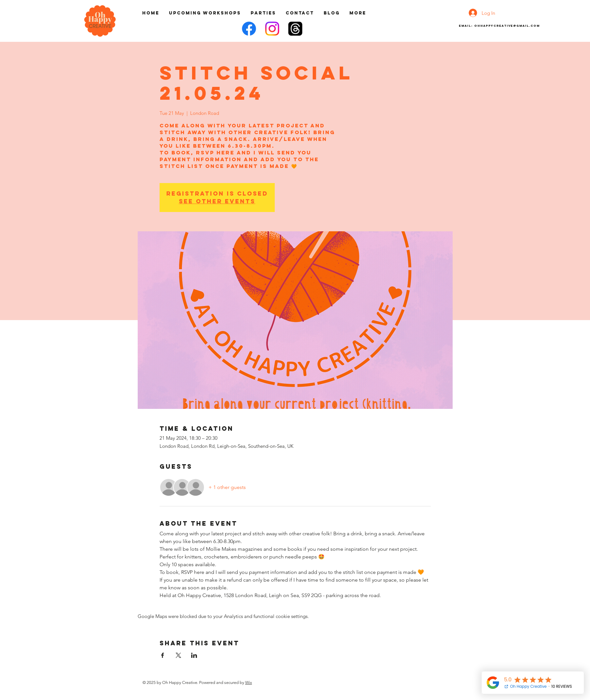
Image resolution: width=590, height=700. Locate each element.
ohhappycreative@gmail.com (507, 26)
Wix (249, 682)
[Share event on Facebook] (163, 655)
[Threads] (295, 29)
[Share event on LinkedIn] (194, 655)
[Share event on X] (178, 655)
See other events (217, 201)
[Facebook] (249, 29)
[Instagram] (272, 29)
